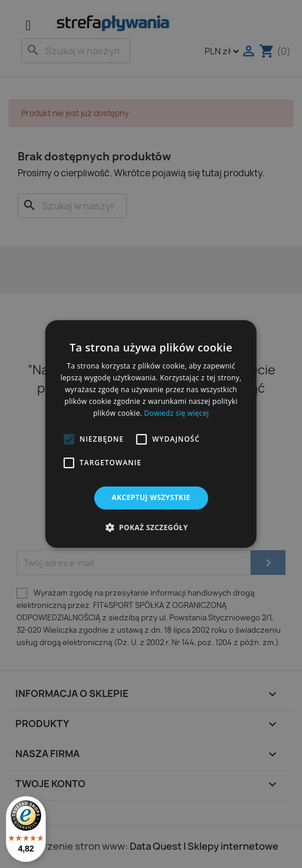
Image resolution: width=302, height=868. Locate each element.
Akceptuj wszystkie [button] (151, 497)
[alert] (151, 434)
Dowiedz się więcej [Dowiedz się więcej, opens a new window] (176, 413)
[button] (69, 439)
